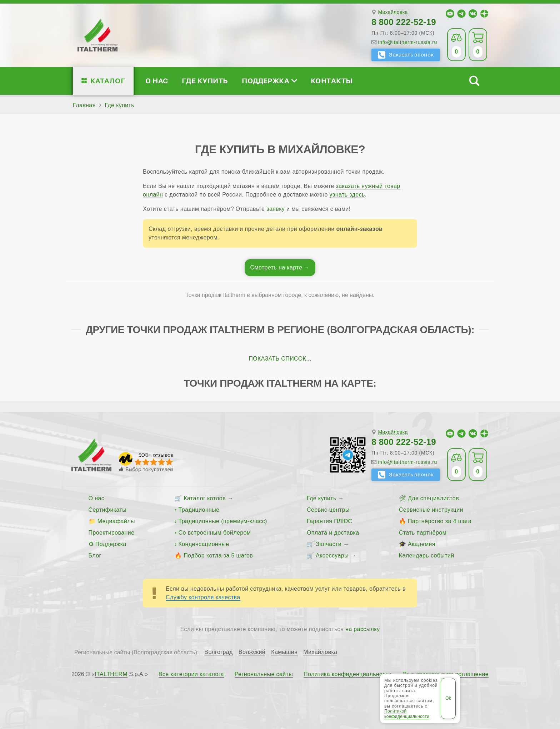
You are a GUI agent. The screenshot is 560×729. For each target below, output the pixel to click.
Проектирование (112, 533)
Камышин (284, 652)
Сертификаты (108, 510)
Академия (422, 544)
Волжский (252, 652)
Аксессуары (332, 556)
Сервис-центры (328, 510)
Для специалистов (433, 498)
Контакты (332, 81)
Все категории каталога (191, 674)
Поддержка (269, 81)
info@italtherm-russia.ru (407, 42)
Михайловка (393, 12)
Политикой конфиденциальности (407, 714)
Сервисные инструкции (431, 510)
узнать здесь (347, 195)
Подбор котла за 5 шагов (218, 556)
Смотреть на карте (276, 267)
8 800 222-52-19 (404, 22)
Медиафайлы (116, 521)
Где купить (205, 81)
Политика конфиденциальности (348, 674)
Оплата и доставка (333, 533)
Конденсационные (204, 544)
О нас (157, 81)
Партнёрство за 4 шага (440, 521)
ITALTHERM (111, 674)
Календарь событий (427, 556)
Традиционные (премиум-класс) (223, 521)
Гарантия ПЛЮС (329, 521)
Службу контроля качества (203, 597)
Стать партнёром (423, 533)
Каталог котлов (205, 498)
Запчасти (329, 544)
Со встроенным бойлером (215, 533)
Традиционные (199, 510)
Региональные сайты (264, 674)
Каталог (108, 81)
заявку (276, 209)
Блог (95, 556)
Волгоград (219, 652)
